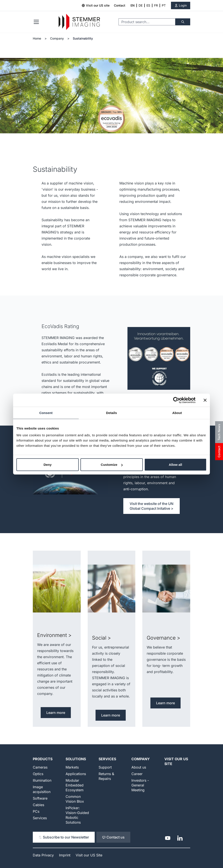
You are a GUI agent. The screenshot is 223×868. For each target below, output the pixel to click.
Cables (38, 805)
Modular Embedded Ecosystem (75, 785)
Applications (76, 774)
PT (164, 5)
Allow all (175, 465)
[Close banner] (205, 400)
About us (139, 767)
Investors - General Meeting (140, 785)
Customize (112, 465)
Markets (72, 767)
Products (43, 759)
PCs (36, 811)
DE (141, 5)
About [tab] (177, 413)
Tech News (219, 432)
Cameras (40, 767)
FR (156, 5)
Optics (38, 774)
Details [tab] (111, 413)
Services (40, 818)
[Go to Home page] (79, 22)
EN (133, 5)
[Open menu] (36, 22)
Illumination (42, 780)
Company (57, 38)
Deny (48, 465)
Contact (120, 5)
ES (148, 5)
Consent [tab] (46, 413)
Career (137, 774)
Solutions (76, 759)
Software (40, 798)
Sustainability (83, 38)
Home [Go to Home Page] (37, 38)
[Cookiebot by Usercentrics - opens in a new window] (176, 400)
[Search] (183, 22)
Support (105, 767)
